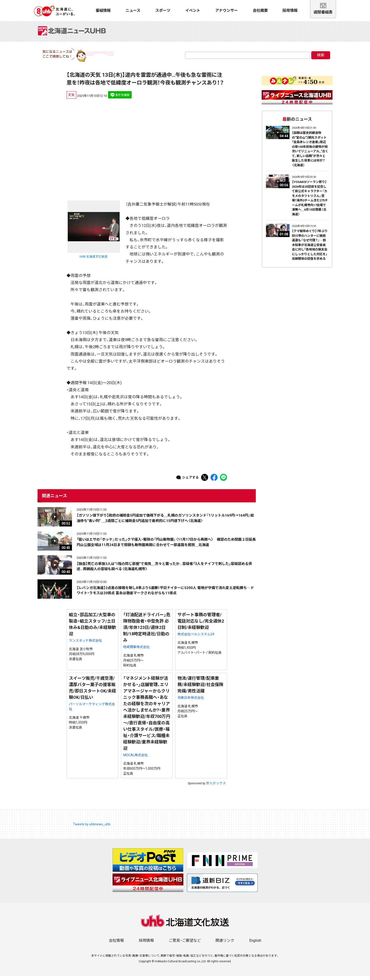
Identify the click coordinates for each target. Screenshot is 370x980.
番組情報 (103, 11)
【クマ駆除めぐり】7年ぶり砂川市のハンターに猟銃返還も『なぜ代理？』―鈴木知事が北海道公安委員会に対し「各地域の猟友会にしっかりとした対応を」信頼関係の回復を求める (310, 249)
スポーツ (163, 11)
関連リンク (225, 944)
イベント (193, 11)
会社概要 (260, 11)
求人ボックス (216, 787)
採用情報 (290, 11)
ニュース (133, 11)
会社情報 (116, 944)
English (255, 944)
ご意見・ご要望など (185, 944)
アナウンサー (227, 11)
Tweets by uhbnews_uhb (92, 828)
